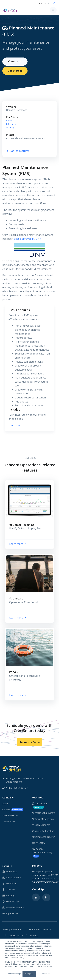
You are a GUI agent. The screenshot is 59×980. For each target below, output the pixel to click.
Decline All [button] (45, 974)
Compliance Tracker (43, 837)
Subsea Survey (11, 878)
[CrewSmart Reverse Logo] (12, 769)
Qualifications (40, 805)
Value (9, 121)
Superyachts (10, 913)
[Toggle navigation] (53, 10)
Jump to (42, 3)
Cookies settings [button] (14, 974)
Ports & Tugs (11, 901)
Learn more (14, 425)
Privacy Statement (12, 929)
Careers (13, 810)
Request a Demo (30, 742)
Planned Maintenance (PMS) (42, 853)
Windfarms (10, 883)
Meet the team (10, 815)
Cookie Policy (16, 936)
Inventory (38, 843)
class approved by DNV (27, 239)
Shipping (8, 895)
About (5, 804)
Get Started (15, 71)
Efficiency (11, 124)
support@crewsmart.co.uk (45, 882)
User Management (43, 819)
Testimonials (9, 821)
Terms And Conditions (40, 929)
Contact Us (15, 61)
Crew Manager (41, 825)
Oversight (11, 128)
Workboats (10, 871)
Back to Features (18, 151)
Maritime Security (13, 907)
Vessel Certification (43, 831)
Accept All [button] (29, 974)
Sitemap (34, 936)
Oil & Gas (9, 889)
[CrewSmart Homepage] (11, 10)
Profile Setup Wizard (44, 813)
